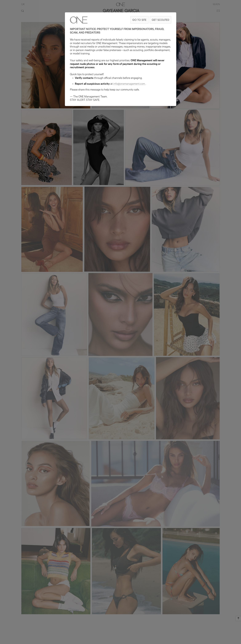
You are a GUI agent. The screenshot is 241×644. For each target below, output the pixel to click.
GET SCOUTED (160, 20)
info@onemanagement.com (129, 84)
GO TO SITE (139, 20)
